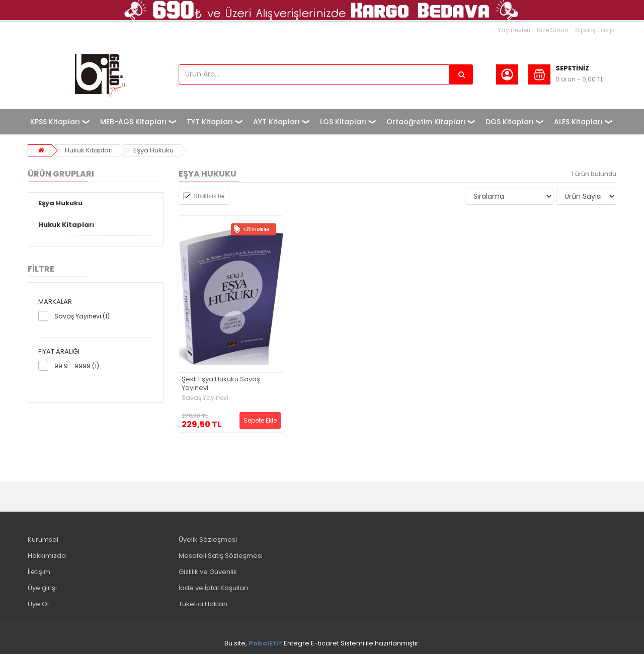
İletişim (39, 572)
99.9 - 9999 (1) (77, 366)
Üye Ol (38, 604)
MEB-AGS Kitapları (133, 122)
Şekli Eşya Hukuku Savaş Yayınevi (221, 384)
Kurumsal (43, 540)
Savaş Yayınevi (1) (82, 316)
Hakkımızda (47, 556)
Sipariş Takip (594, 30)
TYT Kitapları (210, 122)
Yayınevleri (514, 30)
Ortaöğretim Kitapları (426, 122)
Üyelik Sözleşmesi (208, 540)
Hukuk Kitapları (89, 150)
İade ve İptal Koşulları (213, 588)
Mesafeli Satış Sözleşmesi (221, 556)
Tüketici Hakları (203, 604)
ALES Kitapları (578, 122)
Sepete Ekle (260, 420)
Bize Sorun (553, 30)
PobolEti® (265, 643)
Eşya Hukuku (153, 150)
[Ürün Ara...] (461, 74)
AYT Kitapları (276, 122)
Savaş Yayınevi (205, 398)
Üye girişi (42, 588)
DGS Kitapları (510, 122)
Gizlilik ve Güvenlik (208, 572)
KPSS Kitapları (55, 122)
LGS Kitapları (343, 122)
